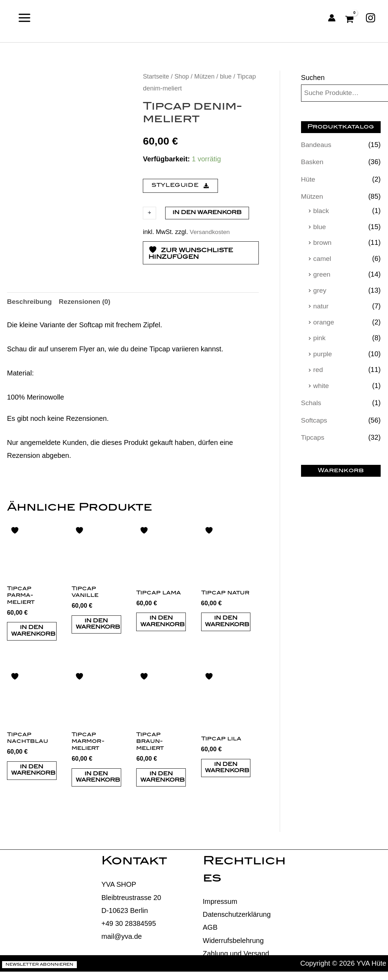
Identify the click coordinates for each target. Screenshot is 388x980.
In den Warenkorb (207, 213)
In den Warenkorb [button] (33, 657)
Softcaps (315, 417)
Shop (183, 76)
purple (323, 352)
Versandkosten (210, 232)
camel (323, 257)
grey (320, 289)
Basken (313, 162)
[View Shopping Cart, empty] (350, 18)
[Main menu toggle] (24, 18)
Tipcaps (313, 434)
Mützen (206, 76)
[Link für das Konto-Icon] (332, 18)
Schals (312, 400)
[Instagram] (371, 18)
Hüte (308, 179)
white (321, 383)
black (321, 210)
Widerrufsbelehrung (233, 967)
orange (324, 320)
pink (320, 336)
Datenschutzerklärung (237, 941)
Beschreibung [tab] (30, 326)
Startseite (156, 76)
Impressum (220, 928)
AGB (210, 954)
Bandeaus (317, 145)
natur (321, 305)
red (318, 367)
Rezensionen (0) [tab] (87, 326)
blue (228, 76)
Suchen (313, 78)
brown (323, 242)
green (322, 273)
